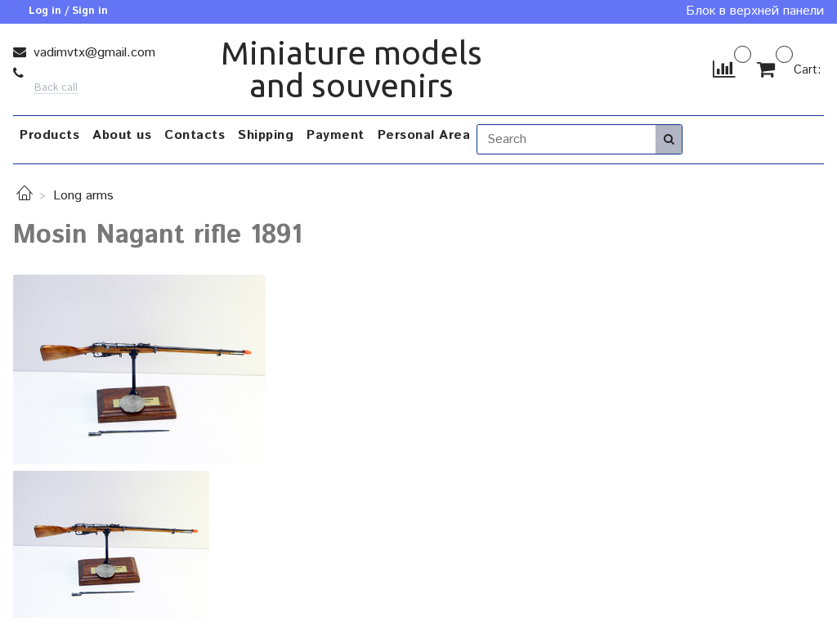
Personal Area (424, 135)
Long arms (83, 196)
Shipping (266, 135)
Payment (336, 135)
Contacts (195, 135)
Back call (56, 89)
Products (49, 135)
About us (122, 135)
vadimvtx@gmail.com (92, 53)
